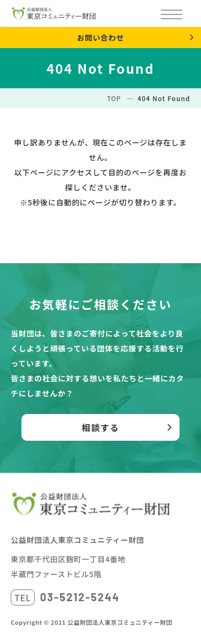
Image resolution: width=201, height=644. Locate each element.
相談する (100, 427)
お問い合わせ (100, 37)
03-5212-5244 (80, 597)
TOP (114, 98)
